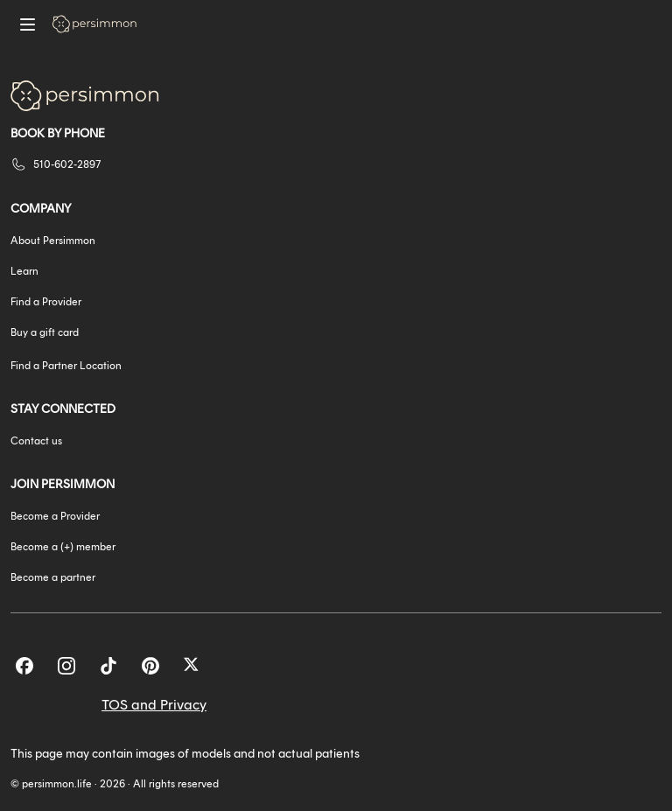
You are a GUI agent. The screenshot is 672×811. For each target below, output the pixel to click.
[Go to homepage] (94, 24)
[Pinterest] (150, 666)
